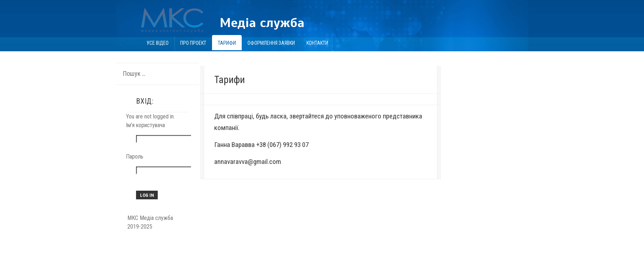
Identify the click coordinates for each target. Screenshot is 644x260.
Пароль (135, 157)
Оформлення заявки (271, 43)
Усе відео (158, 43)
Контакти (317, 43)
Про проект (193, 43)
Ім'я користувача (145, 125)
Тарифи (227, 43)
